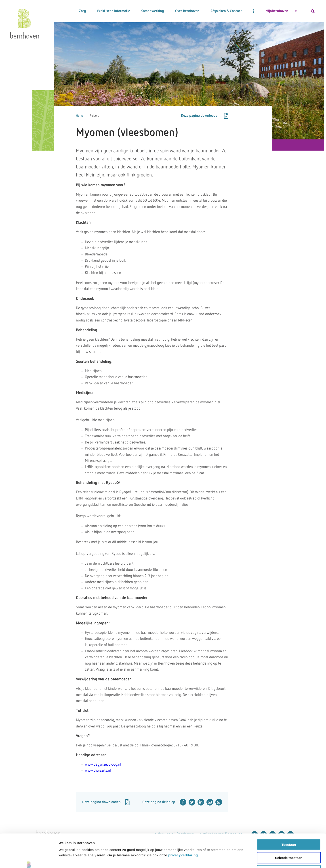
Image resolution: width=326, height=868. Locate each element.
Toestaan (289, 813)
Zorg (82, 11)
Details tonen (288, 859)
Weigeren (289, 840)
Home (80, 116)
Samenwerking (153, 11)
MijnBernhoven (281, 11)
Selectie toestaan (289, 826)
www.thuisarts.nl (98, 771)
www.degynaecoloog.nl (103, 765)
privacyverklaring (183, 824)
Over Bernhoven (187, 11)
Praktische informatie (114, 11)
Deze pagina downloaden (205, 116)
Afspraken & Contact (226, 11)
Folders (95, 116)
